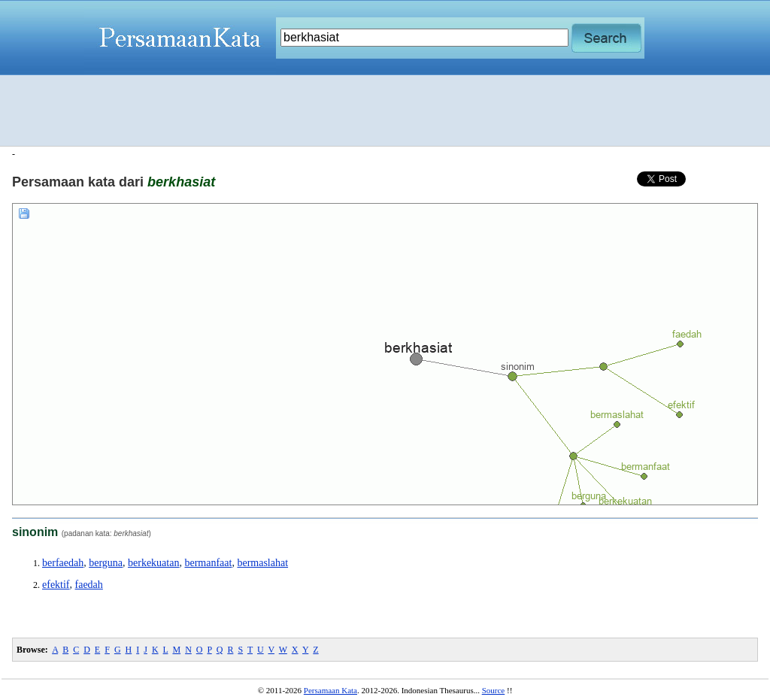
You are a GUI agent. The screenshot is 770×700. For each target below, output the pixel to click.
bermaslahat (262, 563)
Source (494, 690)
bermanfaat (208, 563)
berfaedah (63, 563)
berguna (106, 563)
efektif (56, 585)
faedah (89, 585)
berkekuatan (153, 563)
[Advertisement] (385, 111)
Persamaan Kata (330, 690)
